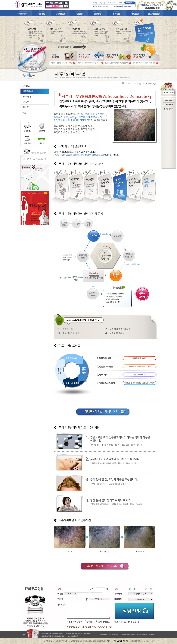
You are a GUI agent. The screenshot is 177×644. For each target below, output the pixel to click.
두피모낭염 (27, 96)
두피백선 (26, 107)
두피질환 (138, 84)
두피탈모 (26, 86)
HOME (128, 84)
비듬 (24, 112)
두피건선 (26, 102)
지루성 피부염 (28, 91)
